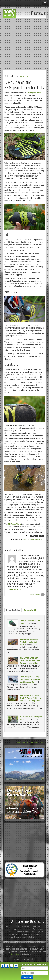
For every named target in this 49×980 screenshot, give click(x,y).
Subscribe (27, 977)
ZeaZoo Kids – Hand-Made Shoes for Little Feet (29, 642)
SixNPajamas (14, 589)
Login (42, 742)
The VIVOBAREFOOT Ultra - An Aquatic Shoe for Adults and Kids (30, 661)
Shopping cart (23, 742)
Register (34, 742)
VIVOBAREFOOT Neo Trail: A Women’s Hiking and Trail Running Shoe (30, 698)
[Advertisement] (24, 43)
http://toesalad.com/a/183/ (33, 540)
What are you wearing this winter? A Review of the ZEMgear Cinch (31, 679)
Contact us (15, 954)
